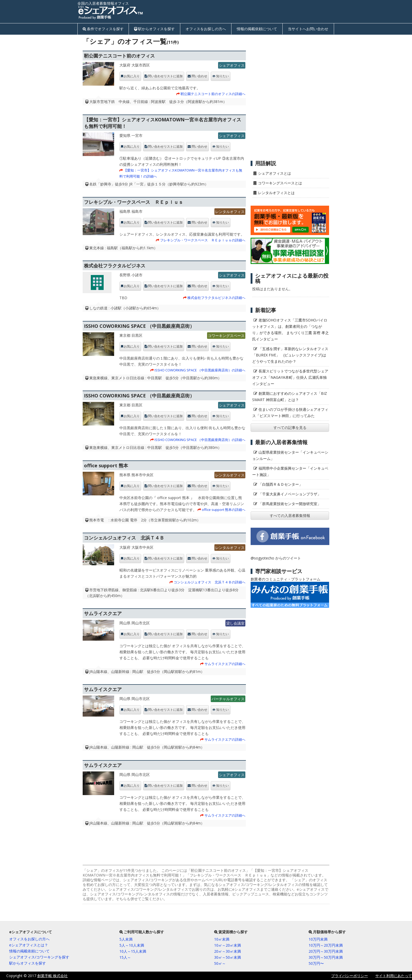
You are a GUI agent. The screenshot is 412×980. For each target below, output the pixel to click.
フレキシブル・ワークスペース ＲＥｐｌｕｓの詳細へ (203, 240)
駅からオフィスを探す (156, 29)
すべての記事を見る (290, 427)
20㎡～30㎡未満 (228, 951)
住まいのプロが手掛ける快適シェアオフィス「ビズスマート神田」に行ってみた (290, 413)
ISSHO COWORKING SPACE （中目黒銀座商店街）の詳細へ (200, 370)
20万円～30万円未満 (326, 951)
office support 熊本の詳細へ (224, 510)
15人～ (125, 957)
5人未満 (126, 939)
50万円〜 (316, 963)
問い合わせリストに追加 (165, 76)
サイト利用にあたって (394, 976)
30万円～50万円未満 (326, 957)
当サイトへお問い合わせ (308, 29)
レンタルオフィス (230, 212)
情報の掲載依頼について (257, 29)
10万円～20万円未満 (326, 945)
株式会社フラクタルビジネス (115, 266)
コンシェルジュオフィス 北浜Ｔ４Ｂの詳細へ (210, 582)
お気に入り (132, 76)
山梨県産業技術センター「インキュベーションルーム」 (290, 455)
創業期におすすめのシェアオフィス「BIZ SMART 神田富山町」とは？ (290, 396)
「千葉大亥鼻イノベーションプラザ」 (290, 494)
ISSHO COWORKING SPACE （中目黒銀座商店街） (139, 326)
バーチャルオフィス (228, 699)
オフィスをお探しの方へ (206, 29)
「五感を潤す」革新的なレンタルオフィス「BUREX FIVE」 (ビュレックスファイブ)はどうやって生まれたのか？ (290, 355)
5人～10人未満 (132, 945)
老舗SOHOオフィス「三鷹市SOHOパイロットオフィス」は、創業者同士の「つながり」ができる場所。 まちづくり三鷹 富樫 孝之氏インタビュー (290, 330)
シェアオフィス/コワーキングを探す (39, 957)
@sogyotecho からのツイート (276, 558)
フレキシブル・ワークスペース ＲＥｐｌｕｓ (134, 202)
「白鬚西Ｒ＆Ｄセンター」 (281, 484)
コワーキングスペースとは (280, 183)
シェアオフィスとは (274, 173)
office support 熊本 (106, 465)
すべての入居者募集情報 (290, 515)
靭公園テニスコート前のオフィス (119, 56)
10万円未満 (318, 939)
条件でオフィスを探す (105, 29)
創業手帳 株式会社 (52, 976)
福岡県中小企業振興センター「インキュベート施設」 (290, 471)
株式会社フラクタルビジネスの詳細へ (216, 298)
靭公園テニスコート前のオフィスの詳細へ (213, 94)
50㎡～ (220, 963)
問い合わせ (199, 76)
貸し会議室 (235, 623)
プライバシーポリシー (350, 976)
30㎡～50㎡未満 (228, 957)
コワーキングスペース (226, 336)
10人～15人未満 (133, 951)
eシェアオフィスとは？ (29, 945)
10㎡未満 (222, 939)
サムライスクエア (103, 613)
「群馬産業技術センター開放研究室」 (290, 504)
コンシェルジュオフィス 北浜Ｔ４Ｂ (124, 538)
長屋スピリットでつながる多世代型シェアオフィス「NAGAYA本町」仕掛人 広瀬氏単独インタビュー (290, 377)
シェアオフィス (232, 65)
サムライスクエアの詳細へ (225, 664)
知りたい (223, 76)
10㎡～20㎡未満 (228, 945)
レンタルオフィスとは (276, 193)
